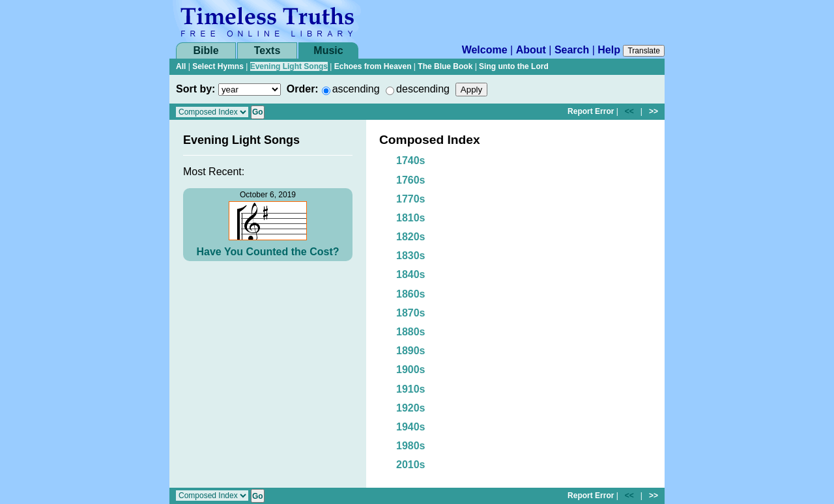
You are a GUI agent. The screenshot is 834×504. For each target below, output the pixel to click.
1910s (411, 389)
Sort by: (195, 89)
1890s (411, 351)
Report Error (591, 111)
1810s (411, 218)
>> (654, 111)
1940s (411, 427)
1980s (411, 446)
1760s (411, 180)
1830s (411, 256)
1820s (411, 237)
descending (423, 89)
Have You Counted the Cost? (268, 252)
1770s (411, 199)
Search (572, 50)
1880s (411, 332)
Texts (267, 50)
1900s (411, 370)
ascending (356, 89)
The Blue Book (445, 66)
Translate (644, 51)
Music (328, 50)
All (181, 66)
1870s (411, 313)
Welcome (485, 50)
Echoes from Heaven (373, 66)
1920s (411, 408)
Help (609, 50)
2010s (411, 465)
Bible (206, 50)
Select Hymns (218, 66)
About (531, 50)
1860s (411, 294)
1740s (411, 161)
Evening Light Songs (289, 66)
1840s (411, 274)
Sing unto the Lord (514, 66)
